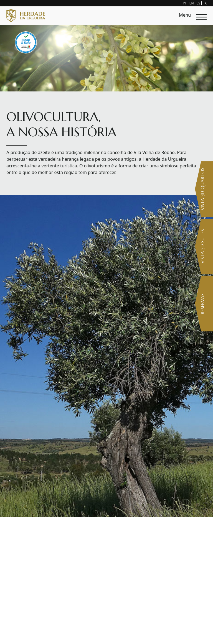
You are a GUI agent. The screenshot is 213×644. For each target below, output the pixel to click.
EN (192, 3)
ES (198, 3)
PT (185, 3)
